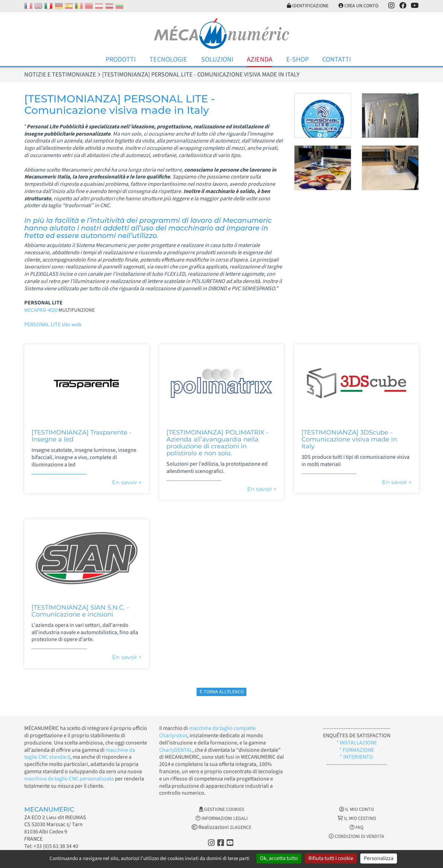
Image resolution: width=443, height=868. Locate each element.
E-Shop (297, 60)
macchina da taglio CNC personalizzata (69, 779)
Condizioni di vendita (356, 837)
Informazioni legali (222, 819)
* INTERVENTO (356, 757)
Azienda (260, 60)
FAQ (356, 828)
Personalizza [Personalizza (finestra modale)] (379, 858)
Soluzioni (217, 60)
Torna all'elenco (221, 692)
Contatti (337, 60)
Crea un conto (358, 6)
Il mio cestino (357, 819)
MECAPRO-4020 (41, 310)
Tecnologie (168, 60)
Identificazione (308, 6)
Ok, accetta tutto (279, 858)
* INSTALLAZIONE (357, 743)
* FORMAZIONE (357, 750)
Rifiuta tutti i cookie (331, 858)
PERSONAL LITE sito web (53, 325)
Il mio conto (356, 810)
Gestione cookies (221, 810)
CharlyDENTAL (176, 750)
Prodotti (121, 60)
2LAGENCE (241, 828)
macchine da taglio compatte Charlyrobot (207, 732)
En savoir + (127, 482)
